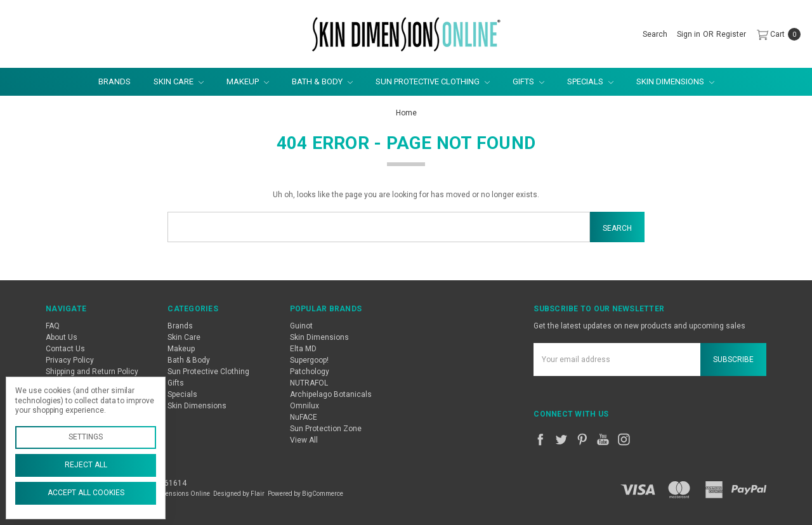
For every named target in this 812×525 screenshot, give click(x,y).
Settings (86, 437)
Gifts (528, 81)
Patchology (310, 372)
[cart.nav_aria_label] (776, 34)
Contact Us (65, 349)
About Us (62, 337)
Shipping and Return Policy (92, 372)
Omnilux (304, 406)
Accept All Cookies (86, 493)
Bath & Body (322, 81)
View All (304, 440)
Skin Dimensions (675, 81)
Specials (590, 81)
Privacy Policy (70, 360)
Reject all (86, 465)
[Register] (731, 34)
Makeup (248, 81)
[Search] (655, 34)
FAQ (53, 326)
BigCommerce (323, 494)
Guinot (301, 326)
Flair (258, 494)
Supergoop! (309, 360)
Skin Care (179, 81)
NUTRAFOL (309, 383)
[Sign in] (689, 34)
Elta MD (303, 349)
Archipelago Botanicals (331, 394)
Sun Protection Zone (326, 429)
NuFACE (304, 417)
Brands (115, 81)
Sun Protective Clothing (433, 81)
